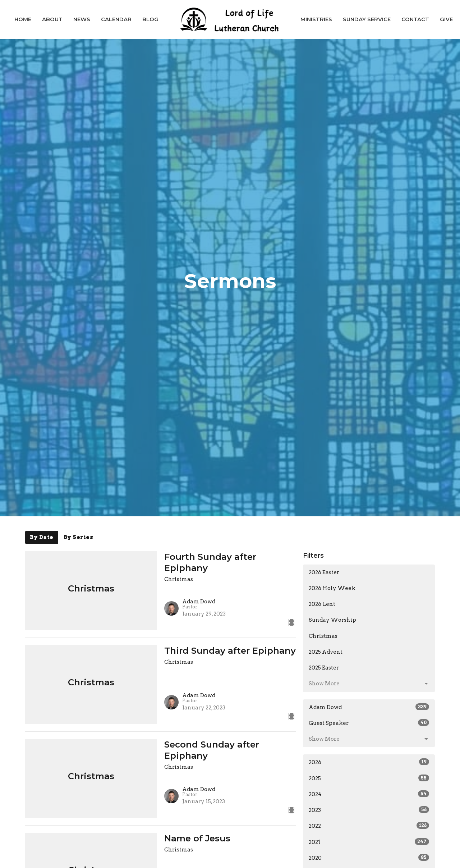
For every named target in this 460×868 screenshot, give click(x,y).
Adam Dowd (369, 707)
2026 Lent (322, 604)
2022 (369, 826)
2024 (369, 794)
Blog (150, 19)
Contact (415, 19)
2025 (369, 778)
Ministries (316, 19)
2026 (369, 762)
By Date (42, 537)
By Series (79, 537)
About (52, 19)
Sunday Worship (332, 620)
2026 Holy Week (332, 588)
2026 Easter (324, 572)
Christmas (323, 636)
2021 (369, 842)
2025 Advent (326, 652)
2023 (369, 810)
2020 (369, 858)
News (82, 19)
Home (23, 19)
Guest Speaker (369, 723)
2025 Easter (324, 668)
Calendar (116, 19)
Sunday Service (367, 19)
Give (446, 19)
